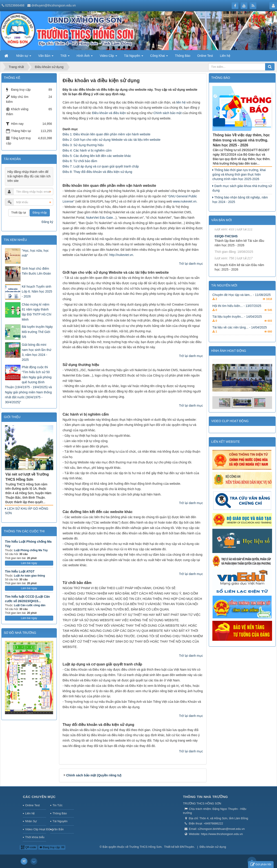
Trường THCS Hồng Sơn (145, 847)
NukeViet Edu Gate (99, 218)
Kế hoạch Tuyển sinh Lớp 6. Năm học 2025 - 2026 (37, 292)
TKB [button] (65, 57)
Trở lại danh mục (191, 264)
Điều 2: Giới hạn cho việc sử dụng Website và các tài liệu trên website (112, 140)
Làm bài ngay (29, 563)
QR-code (28, 847)
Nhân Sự (31, 821)
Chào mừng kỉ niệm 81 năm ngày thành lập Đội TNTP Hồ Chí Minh (37, 312)
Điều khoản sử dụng (213, 847)
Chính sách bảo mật (167, 113)
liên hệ (181, 102)
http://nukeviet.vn (121, 255)
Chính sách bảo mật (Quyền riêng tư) (94, 775)
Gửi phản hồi (261, 865)
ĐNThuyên (187, 847)
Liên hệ (30, 813)
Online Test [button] (205, 56)
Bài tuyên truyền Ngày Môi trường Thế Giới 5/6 (37, 332)
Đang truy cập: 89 (52, 847)
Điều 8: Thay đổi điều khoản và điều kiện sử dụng (97, 172)
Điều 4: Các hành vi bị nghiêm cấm (87, 150)
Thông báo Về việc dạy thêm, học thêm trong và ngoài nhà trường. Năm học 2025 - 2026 (241, 140)
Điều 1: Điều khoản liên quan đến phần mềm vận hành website (107, 134)
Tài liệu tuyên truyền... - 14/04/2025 (237, 322)
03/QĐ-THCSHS (226, 243)
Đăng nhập (40, 213)
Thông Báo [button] (183, 56)
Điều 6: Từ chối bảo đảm (80, 161)
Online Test (32, 805)
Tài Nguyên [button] (134, 57)
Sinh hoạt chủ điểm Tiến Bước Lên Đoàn (36, 271)
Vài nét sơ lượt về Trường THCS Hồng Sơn (27, 477)
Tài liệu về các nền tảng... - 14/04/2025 (240, 333)
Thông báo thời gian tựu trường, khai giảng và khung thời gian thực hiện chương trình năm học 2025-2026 (239, 174)
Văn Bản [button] (46, 57)
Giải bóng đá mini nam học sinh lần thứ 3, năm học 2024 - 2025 (36, 352)
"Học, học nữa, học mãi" (35, 253)
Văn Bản (58, 829)
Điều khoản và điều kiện (109, 113)
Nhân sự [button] (24, 57)
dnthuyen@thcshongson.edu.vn (54, 5)
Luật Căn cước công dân (30, 605)
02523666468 (15, 5)
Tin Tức (57, 805)
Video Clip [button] (108, 57)
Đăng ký (47, 222)
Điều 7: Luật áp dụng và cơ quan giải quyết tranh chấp (101, 166)
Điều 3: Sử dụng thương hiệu (83, 145)
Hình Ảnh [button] (85, 57)
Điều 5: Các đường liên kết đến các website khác (97, 156)
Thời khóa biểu (35, 837)
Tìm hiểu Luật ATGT (20, 571)
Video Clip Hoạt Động (36, 829)
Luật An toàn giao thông (29, 576)
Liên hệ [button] (225, 56)
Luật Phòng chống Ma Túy (31, 550)
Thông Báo (60, 813)
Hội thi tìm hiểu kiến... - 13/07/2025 (237, 311)
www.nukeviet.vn (185, 201)
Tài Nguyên (60, 821)
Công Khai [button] (159, 57)
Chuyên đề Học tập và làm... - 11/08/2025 (242, 300)
